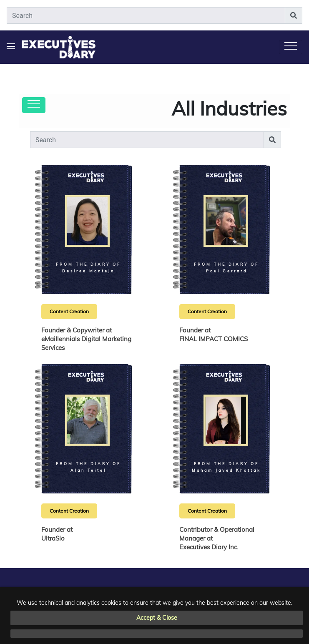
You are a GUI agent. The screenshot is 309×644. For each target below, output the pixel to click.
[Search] (146, 15)
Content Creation (69, 311)
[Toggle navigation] (291, 47)
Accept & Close (157, 618)
